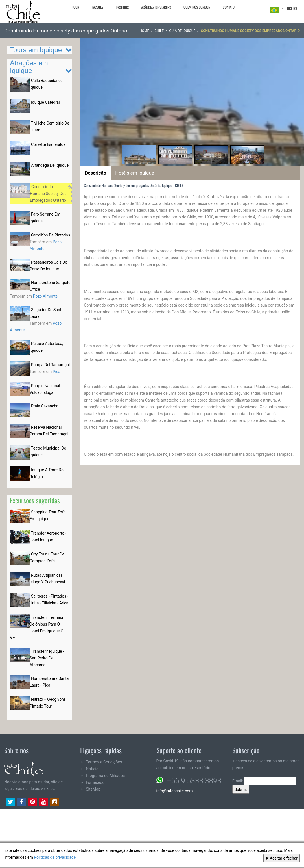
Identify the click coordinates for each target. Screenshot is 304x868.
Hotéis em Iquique (135, 173)
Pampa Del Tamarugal (50, 365)
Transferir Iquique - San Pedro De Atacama (47, 658)
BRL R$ (292, 8)
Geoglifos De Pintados (51, 235)
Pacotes (98, 7)
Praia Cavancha (45, 406)
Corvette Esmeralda (48, 144)
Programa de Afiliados (105, 776)
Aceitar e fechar (282, 858)
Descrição (95, 173)
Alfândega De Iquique (50, 165)
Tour (76, 7)
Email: (264, 781)
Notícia (92, 769)
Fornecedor (96, 782)
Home (144, 31)
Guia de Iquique (182, 31)
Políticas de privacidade (55, 857)
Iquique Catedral (45, 102)
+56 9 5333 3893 (194, 781)
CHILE (159, 31)
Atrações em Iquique (29, 67)
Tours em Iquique (36, 50)
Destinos (122, 7)
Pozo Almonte (45, 296)
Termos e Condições (104, 762)
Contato (229, 7)
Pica (57, 372)
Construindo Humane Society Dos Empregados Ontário (48, 194)
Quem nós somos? (197, 7)
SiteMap (93, 789)
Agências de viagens (156, 7)
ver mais (48, 789)
